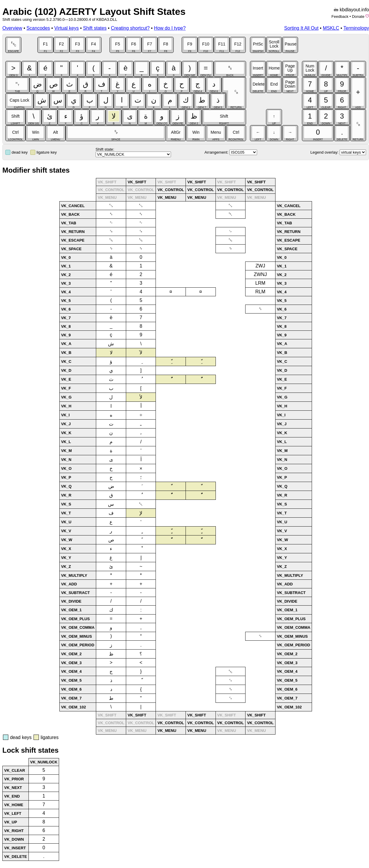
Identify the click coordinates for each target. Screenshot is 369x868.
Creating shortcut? (130, 28)
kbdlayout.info (354, 10)
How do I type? (170, 28)
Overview (12, 28)
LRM (260, 283)
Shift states (95, 28)
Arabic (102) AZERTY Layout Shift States (94, 12)
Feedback (340, 16)
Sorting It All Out (301, 28)
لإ (141, 513)
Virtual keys (66, 28)
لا (111, 353)
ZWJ (260, 266)
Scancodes (38, 28)
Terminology (356, 28)
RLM (260, 292)
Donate (358, 16)
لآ (141, 353)
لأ (141, 397)
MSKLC (331, 28)
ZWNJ (260, 274)
